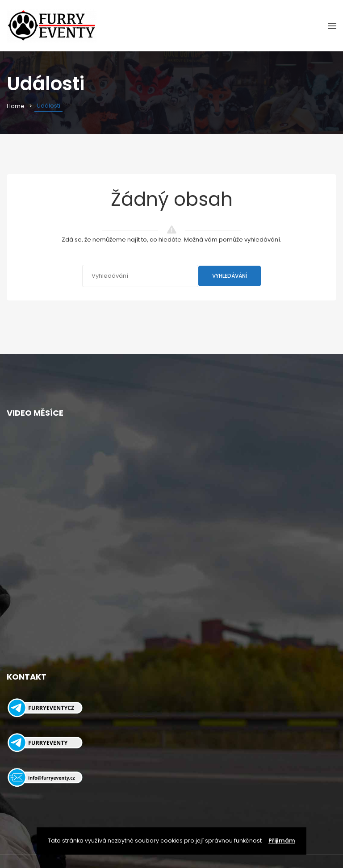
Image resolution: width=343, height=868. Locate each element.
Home (16, 106)
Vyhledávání (230, 276)
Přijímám (282, 841)
